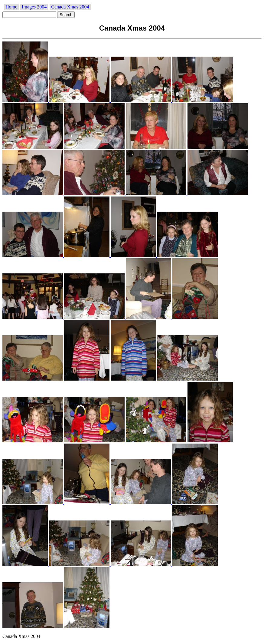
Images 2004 (34, 7)
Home (11, 7)
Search (66, 15)
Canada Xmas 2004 (70, 7)
